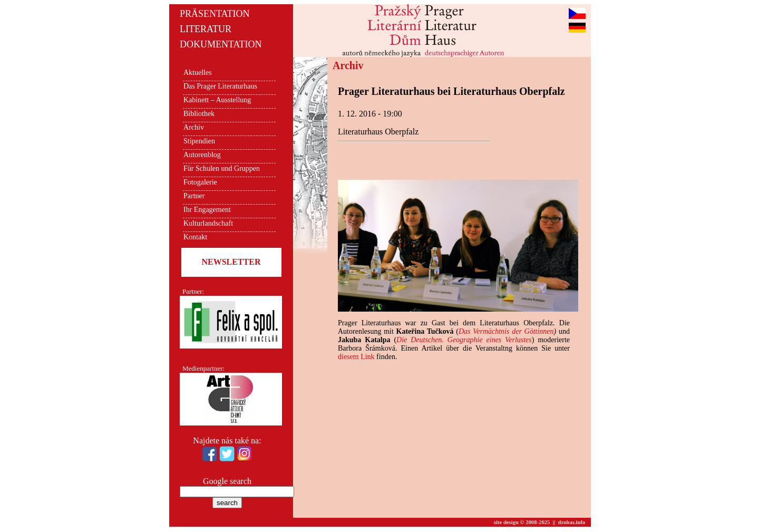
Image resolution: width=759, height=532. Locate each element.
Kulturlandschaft (208, 223)
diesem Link (356, 357)
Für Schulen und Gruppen (222, 168)
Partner (194, 196)
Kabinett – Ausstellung (217, 100)
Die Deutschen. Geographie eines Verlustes (464, 340)
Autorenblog (202, 155)
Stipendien (199, 141)
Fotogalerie (200, 182)
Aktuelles (198, 72)
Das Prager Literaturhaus (220, 86)
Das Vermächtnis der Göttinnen (506, 331)
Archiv (194, 127)
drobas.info (572, 522)
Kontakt (195, 237)
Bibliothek (199, 114)
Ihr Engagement (207, 210)
